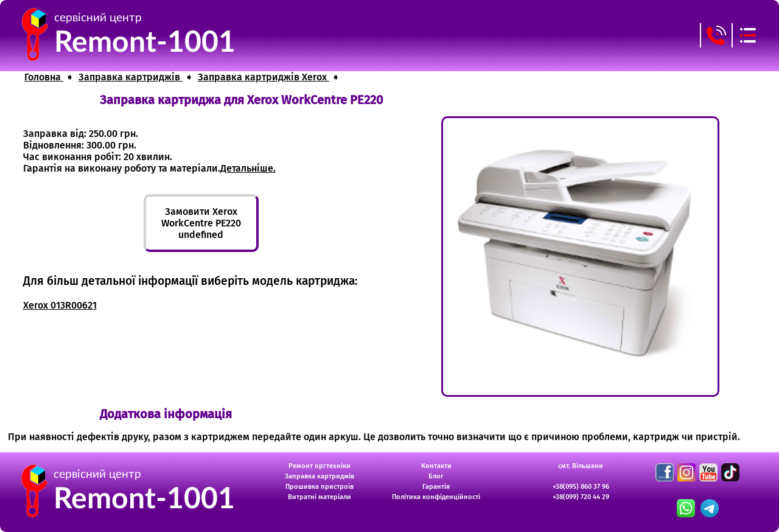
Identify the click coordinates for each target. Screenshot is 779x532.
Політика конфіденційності (436, 497)
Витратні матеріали (320, 497)
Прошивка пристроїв (320, 487)
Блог (436, 476)
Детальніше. (248, 168)
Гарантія (436, 487)
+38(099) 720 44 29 (581, 497)
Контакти (436, 466)
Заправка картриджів (320, 476)
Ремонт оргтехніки (320, 466)
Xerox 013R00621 (60, 305)
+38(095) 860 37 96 (581, 487)
